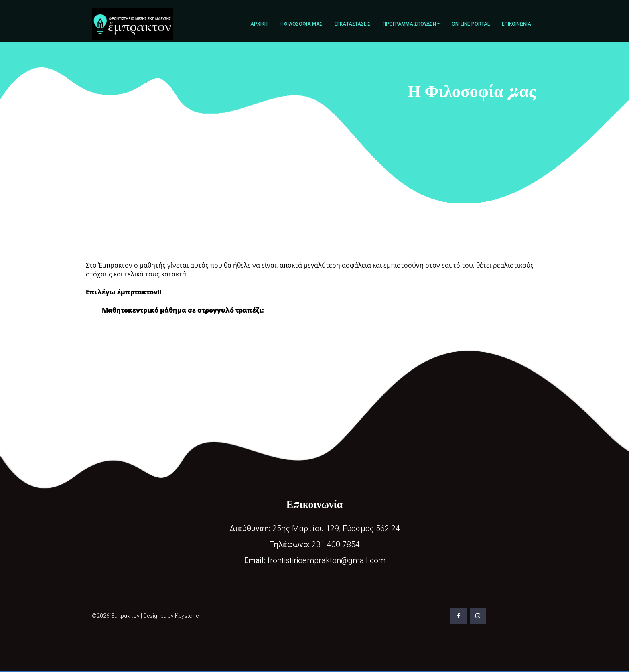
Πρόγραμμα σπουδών (409, 24)
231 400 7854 (315, 544)
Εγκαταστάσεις (353, 24)
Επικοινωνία (516, 24)
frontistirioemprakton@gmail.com (315, 560)
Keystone (187, 616)
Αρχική (259, 24)
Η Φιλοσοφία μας (301, 24)
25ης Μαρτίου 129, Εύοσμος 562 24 (315, 528)
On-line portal (471, 24)
